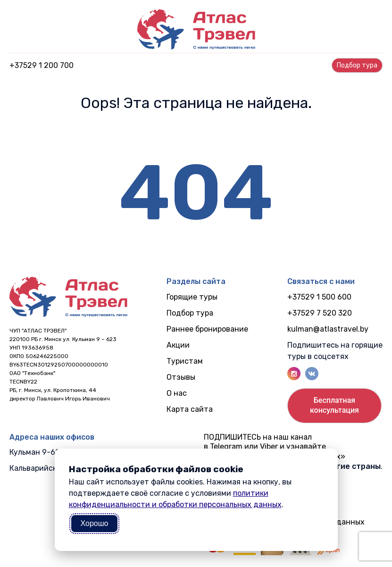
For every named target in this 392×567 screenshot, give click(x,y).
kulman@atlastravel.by (328, 329)
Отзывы (181, 377)
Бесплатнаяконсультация (334, 405)
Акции (178, 345)
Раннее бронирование (207, 329)
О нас (177, 393)
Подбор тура (190, 313)
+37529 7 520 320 (320, 313)
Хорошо (95, 523)
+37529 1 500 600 (319, 297)
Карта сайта (190, 409)
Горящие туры (192, 297)
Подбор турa (357, 65)
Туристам (185, 361)
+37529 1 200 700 (42, 65)
